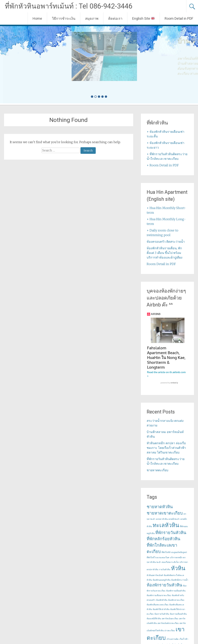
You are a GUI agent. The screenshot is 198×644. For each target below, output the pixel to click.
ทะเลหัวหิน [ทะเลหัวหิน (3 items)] (166, 525)
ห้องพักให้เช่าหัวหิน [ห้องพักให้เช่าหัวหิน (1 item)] (161, 610)
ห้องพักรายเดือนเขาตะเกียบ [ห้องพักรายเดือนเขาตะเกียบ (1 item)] (159, 596)
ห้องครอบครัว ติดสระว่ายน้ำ (166, 242)
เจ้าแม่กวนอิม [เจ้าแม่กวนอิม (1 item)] (173, 639)
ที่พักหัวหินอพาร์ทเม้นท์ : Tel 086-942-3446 (69, 6)
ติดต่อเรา (115, 18)
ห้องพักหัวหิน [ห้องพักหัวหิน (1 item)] (162, 600)
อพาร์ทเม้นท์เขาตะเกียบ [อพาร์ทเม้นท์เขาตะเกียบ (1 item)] (168, 623)
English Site (143, 18)
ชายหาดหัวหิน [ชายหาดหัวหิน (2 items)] (160, 507)
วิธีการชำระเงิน (64, 18)
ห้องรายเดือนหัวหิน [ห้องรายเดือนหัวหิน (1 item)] (178, 614)
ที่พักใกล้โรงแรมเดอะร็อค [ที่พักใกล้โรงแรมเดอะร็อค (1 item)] (158, 558)
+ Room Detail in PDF (163, 165)
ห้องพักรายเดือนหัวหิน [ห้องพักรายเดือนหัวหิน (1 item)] (176, 591)
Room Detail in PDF (179, 18)
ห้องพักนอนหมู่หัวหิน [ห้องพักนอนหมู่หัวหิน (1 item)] (162, 580)
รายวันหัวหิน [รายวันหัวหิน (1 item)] (165, 570)
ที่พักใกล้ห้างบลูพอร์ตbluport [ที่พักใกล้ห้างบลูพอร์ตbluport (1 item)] (174, 553)
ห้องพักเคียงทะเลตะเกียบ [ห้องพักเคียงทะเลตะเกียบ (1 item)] (158, 605)
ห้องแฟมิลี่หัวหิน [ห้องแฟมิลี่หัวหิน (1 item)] (154, 619)
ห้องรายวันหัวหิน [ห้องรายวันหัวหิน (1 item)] (162, 614)
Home (37, 18)
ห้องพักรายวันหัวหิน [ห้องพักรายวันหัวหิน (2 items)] (164, 585)
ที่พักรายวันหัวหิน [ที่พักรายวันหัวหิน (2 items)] (171, 533)
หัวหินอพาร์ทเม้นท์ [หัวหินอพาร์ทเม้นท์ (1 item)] (155, 576)
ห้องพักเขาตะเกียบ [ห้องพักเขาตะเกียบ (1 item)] (176, 600)
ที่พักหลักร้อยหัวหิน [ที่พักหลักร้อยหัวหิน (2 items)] (163, 539)
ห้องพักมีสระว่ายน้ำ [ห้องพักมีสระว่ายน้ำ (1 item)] (180, 580)
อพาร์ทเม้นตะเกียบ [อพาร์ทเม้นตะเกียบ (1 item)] (170, 619)
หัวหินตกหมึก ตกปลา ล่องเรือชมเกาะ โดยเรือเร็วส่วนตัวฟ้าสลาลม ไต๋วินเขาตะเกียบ (166, 448)
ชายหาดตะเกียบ (157, 470)
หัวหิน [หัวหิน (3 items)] (178, 568)
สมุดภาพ (92, 18)
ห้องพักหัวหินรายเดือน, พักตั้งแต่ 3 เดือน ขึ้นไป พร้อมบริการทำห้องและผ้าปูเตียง (165, 253)
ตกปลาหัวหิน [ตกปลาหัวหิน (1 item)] (162, 519)
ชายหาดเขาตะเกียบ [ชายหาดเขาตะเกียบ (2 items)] (165, 513)
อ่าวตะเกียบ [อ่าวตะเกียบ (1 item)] (170, 631)
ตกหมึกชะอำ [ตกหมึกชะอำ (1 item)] (174, 519)
